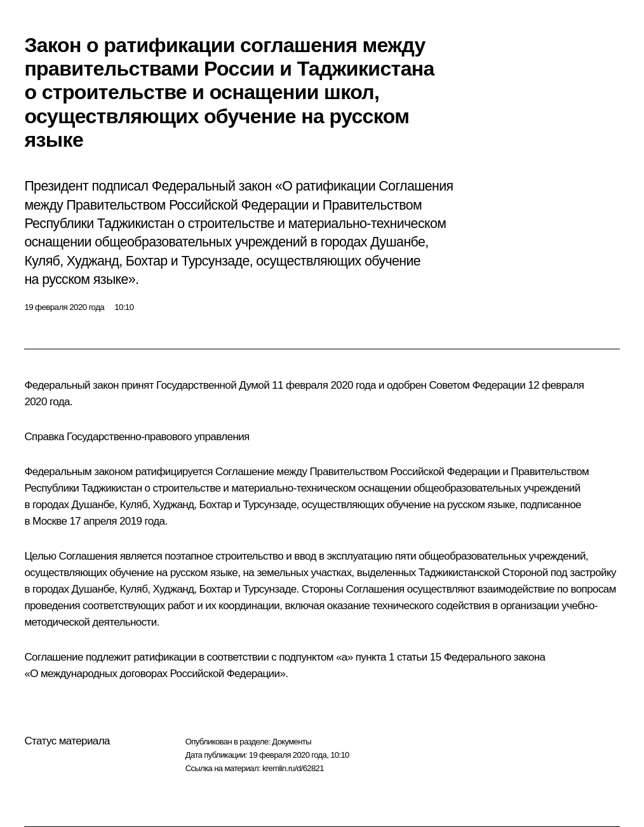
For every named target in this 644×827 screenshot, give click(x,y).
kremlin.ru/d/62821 (293, 768)
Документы (292, 742)
